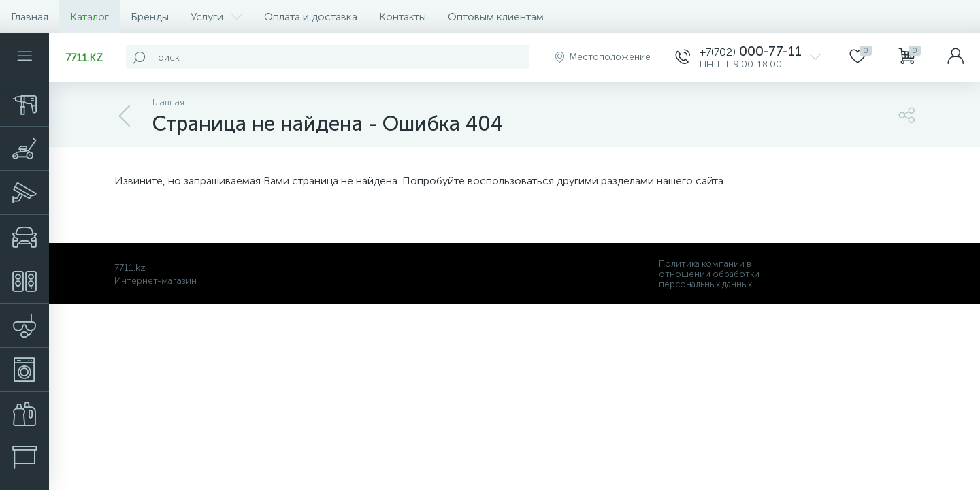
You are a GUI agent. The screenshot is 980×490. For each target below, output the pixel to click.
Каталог (89, 17)
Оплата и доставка (311, 17)
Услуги (216, 17)
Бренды (150, 17)
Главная (30, 17)
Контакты (403, 17)
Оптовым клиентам (496, 17)
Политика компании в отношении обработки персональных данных (709, 274)
